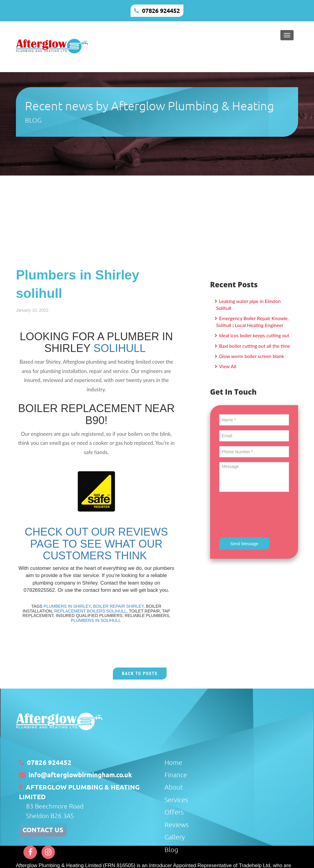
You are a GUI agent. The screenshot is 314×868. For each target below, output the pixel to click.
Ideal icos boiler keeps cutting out (254, 335)
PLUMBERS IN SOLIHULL (96, 620)
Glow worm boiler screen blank (251, 356)
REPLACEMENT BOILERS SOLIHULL (91, 611)
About (174, 787)
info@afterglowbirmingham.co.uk (80, 775)
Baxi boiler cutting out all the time (254, 346)
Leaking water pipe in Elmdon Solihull (248, 304)
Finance (176, 775)
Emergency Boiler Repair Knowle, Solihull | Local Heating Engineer (252, 322)
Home (173, 762)
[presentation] (265, 515)
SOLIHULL (119, 348)
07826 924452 (161, 11)
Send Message (244, 544)
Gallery (175, 837)
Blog (171, 849)
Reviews (177, 824)
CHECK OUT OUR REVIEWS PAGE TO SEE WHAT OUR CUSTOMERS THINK (96, 544)
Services (176, 799)
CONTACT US (43, 830)
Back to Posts (140, 674)
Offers (174, 812)
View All (227, 366)
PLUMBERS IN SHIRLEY (67, 606)
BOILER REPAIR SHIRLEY (118, 606)
